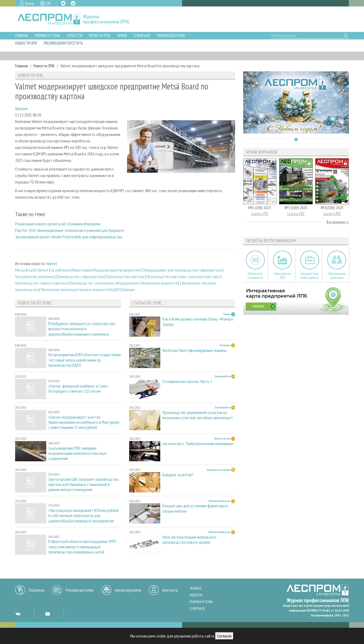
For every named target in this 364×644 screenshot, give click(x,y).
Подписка (36, 590)
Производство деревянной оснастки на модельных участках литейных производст (198, 415)
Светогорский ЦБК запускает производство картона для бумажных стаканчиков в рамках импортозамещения (84, 484)
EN (48, 3)
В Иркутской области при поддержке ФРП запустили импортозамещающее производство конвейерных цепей (82, 547)
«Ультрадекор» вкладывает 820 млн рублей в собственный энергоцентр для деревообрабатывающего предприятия (84, 515)
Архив (122, 36)
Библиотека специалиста (255, 276)
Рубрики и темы (47, 36)
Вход (30, 3)
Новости (75, 36)
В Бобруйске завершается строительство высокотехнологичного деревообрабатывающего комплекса (82, 329)
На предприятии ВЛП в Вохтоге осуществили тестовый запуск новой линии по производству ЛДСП (85, 360)
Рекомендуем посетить (63, 43)
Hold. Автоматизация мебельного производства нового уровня (189, 540)
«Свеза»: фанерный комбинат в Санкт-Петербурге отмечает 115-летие (79, 389)
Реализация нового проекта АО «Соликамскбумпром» (58, 224)
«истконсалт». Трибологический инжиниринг (198, 444)
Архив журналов (128, 590)
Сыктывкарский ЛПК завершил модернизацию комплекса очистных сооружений (78, 453)
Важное (196, 588)
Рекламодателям (171, 36)
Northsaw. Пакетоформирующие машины (195, 350)
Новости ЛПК (26, 43)
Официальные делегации (337, 276)
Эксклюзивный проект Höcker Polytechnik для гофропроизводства (69, 237)
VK (63, 3)
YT (48, 614)
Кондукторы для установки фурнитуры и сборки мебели (195, 508)
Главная (22, 36)
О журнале (142, 36)
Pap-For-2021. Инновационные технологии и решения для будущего (70, 230)
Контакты (170, 590)
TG (73, 3)
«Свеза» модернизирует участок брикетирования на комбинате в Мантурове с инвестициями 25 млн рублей (84, 422)
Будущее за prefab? (178, 475)
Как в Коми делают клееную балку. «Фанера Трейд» (198, 322)
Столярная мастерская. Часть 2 (187, 381)
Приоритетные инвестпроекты (310, 276)
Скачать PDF (260, 214)
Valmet (52, 263)
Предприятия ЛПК (282, 276)
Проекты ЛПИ (100, 36)
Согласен (224, 636)
